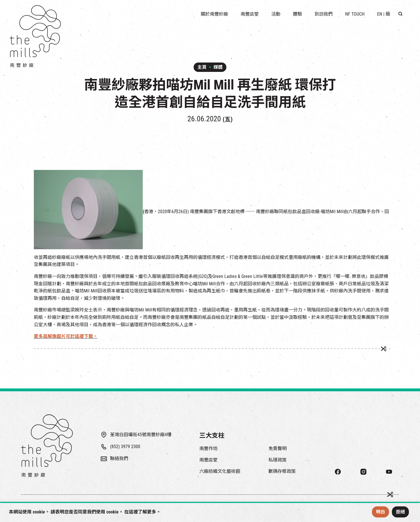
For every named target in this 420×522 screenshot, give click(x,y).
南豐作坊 (208, 449)
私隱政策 (278, 460)
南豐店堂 (208, 460)
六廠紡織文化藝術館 (220, 471)
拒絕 (400, 512)
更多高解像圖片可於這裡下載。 (66, 336)
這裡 (133, 512)
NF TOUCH (355, 14)
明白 (380, 512)
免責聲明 (278, 449)
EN (380, 14)
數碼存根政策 (282, 471)
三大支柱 (212, 435)
